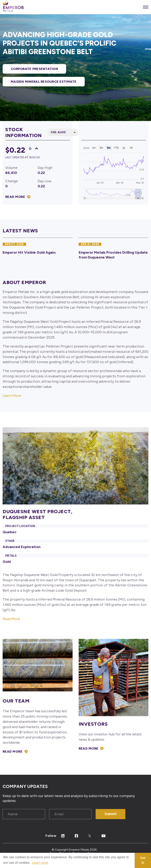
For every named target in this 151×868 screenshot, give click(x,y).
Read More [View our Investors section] (89, 748)
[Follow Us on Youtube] (104, 836)
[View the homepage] (13, 7)
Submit (111, 814)
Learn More (12, 396)
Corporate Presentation (34, 69)
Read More (11, 619)
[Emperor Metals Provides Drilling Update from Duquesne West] (114, 251)
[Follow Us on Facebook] (77, 836)
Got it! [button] (143, 860)
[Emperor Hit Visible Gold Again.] (38, 251)
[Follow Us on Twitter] (90, 836)
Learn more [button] (40, 863)
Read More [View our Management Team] (13, 752)
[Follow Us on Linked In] (63, 836)
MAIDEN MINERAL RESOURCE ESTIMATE (44, 82)
